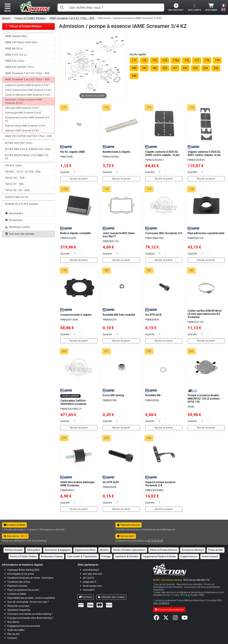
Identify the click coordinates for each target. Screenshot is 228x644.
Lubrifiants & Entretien (127, 556)
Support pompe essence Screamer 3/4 (160, 484)
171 (134, 60)
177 (197, 60)
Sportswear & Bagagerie (58, 550)
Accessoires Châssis (52, 556)
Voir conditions (161, 603)
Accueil (6, 18)
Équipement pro (189, 556)
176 (187, 60)
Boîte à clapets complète (76, 233)
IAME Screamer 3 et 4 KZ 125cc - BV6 (72, 18)
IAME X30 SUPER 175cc (19, 67)
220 (165, 68)
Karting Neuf (34, 550)
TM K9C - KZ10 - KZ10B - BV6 (23, 172)
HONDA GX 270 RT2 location (22, 204)
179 (217, 60)
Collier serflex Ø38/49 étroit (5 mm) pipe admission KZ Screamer (205, 314)
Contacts (86, 597)
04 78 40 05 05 (155, 541)
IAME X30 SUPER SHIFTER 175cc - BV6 (28, 136)
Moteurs (104, 550)
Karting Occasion (14, 550)
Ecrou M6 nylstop (113, 395)
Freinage (106, 556)
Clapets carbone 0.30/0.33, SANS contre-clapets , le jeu (162, 153)
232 (185, 68)
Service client (126, 536)
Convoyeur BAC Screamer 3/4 (164, 233)
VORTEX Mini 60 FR (16, 197)
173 (155, 60)
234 (206, 68)
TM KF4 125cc (13, 166)
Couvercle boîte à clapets (76, 315)
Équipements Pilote (85, 550)
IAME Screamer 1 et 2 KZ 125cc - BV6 (27, 73)
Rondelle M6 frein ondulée (119, 315)
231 (175, 68)
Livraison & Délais (14, 525)
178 (207, 60)
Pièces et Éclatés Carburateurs (129, 550)
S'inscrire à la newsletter (169, 610)
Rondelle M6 (153, 395)
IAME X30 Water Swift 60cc (21, 42)
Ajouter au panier (79, 179)
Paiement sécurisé (129, 525)
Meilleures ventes (18, 227)
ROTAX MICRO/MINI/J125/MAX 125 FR (27, 157)
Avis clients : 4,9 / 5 (15, 536)
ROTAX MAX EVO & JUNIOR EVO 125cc (28, 149)
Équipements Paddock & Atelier (160, 556)
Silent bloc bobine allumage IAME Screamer (77, 484)
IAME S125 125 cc (16, 55)
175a (176, 60)
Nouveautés (14, 213)
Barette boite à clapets (117, 152)
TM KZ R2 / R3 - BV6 (17, 190)
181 (144, 68)
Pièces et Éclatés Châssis (23, 556)
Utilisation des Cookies (111, 597)
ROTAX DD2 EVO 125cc (19, 143)
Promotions (14, 220)
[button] (16, 630)
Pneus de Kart (216, 550)
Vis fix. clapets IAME (73, 152)
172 (144, 60)
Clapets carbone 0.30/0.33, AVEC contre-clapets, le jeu (204, 153)
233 (195, 68)
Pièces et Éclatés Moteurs (30, 18)
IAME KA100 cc (14, 49)
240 (134, 76)
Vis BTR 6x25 (111, 482)
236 (216, 68)
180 (134, 68)
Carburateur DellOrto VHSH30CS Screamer (73, 402)
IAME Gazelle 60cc (16, 36)
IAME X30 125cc (15, 61)
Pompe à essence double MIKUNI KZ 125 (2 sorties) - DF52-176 (204, 398)
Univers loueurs (210, 556)
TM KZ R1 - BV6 (14, 184)
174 (165, 60)
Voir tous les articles (20, 234)
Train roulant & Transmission (82, 556)
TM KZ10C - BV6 (15, 178)
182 (155, 68)
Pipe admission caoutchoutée (206, 233)
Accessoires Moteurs (193, 550)
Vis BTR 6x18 (153, 315)
